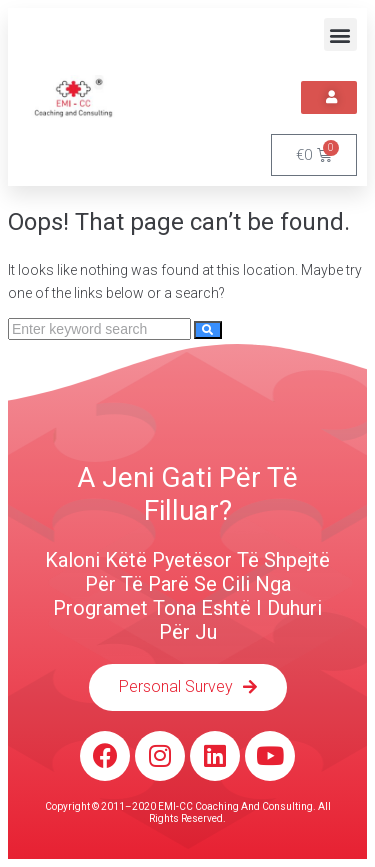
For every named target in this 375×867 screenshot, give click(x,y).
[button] (340, 34)
